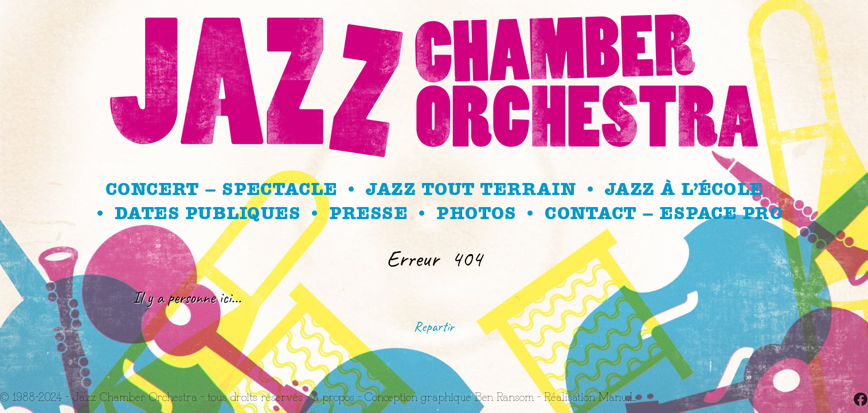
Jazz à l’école (684, 189)
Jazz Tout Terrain (471, 189)
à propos (334, 396)
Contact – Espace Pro (664, 213)
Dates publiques (208, 213)
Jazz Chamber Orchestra (135, 396)
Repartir (434, 326)
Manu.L (617, 396)
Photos (476, 213)
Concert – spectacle (221, 189)
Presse (368, 213)
